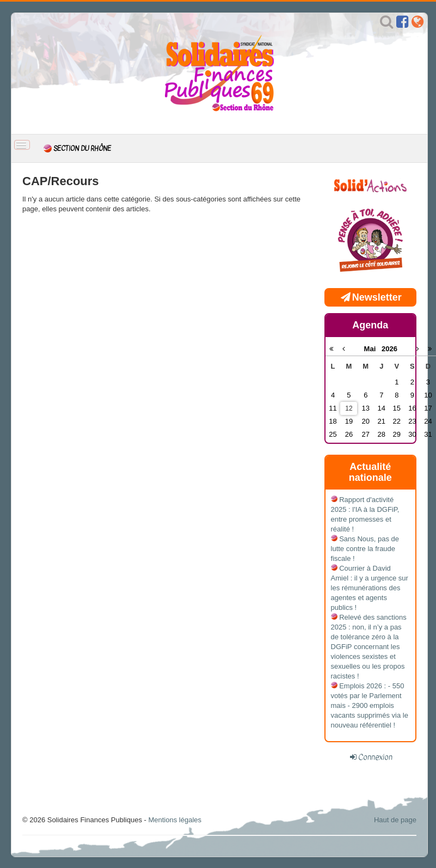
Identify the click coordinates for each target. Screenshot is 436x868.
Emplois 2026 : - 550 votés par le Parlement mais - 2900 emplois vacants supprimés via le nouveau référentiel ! (370, 705)
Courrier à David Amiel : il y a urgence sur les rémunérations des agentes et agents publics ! (370, 588)
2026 (389, 349)
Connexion (375, 757)
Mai (373, 349)
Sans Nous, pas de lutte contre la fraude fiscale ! (365, 549)
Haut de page (395, 820)
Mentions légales (175, 820)
